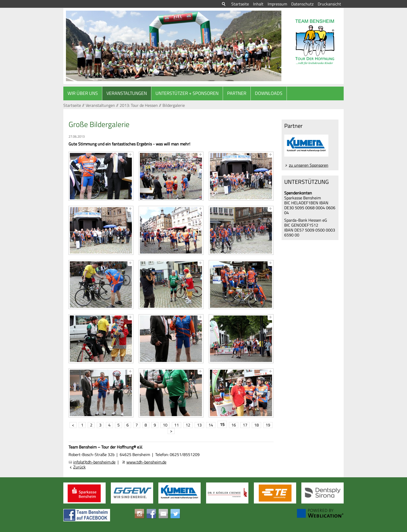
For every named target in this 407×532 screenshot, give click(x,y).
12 (188, 425)
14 (211, 425)
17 (245, 425)
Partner (237, 93)
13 (199, 425)
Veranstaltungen (127, 93)
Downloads (269, 93)
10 (165, 425)
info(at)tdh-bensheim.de (94, 462)
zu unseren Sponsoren (309, 165)
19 (268, 425)
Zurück (79, 467)
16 (234, 425)
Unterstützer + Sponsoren (187, 93)
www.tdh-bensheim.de (146, 462)
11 (177, 425)
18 (256, 425)
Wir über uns (83, 93)
